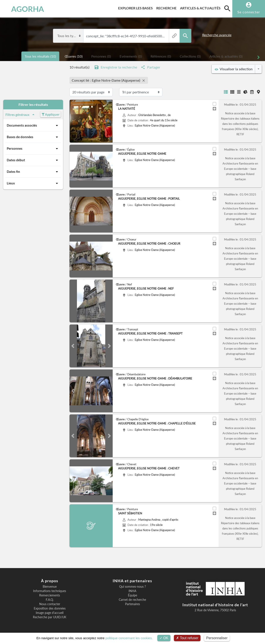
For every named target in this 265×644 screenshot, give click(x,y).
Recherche (167, 7)
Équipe (132, 595)
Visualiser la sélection (234, 69)
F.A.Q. (50, 600)
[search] (227, 8)
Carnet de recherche (132, 600)
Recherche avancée (217, 35)
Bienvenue (50, 587)
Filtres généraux (21, 115)
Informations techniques (50, 591)
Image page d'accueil (50, 613)
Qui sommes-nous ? (132, 587)
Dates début (33, 160)
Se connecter (249, 12)
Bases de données (33, 137)
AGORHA (24, 9)
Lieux (33, 183)
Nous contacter (50, 604)
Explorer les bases (136, 7)
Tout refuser (187, 638)
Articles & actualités (201, 7)
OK (164, 638)
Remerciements (50, 595)
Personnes (33, 149)
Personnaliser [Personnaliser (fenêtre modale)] (217, 638)
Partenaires (132, 604)
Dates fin (33, 172)
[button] (73, 166)
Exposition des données (50, 608)
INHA (132, 591)
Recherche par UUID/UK (50, 617)
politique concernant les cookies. (129, 638)
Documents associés (33, 125)
